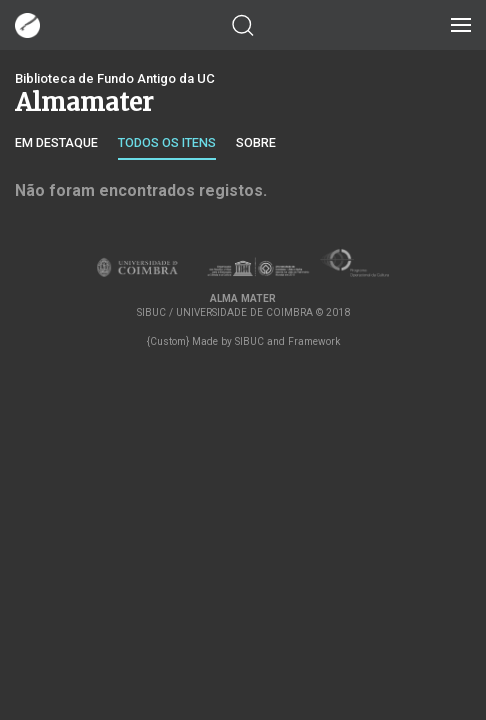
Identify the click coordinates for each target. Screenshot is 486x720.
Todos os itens (167, 142)
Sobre (256, 142)
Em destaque (56, 142)
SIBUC (249, 341)
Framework (314, 341)
